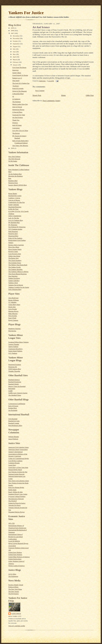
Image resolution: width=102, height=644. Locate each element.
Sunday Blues (17, 73)
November (16, 38)
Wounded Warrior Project (16, 512)
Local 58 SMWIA (14, 541)
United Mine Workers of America (19, 557)
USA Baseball (13, 419)
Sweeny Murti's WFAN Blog (18, 185)
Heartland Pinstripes (15, 207)
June (14, 52)
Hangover (15, 70)
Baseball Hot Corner (15, 196)
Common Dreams (14, 463)
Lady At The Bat (14, 218)
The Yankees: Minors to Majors (18, 272)
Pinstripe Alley (13, 234)
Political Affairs (13, 587)
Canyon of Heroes (14, 200)
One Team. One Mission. (20, 145)
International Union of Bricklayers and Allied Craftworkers (16, 537)
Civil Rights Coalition (15, 461)
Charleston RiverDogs (15, 349)
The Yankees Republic (15, 269)
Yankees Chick (13, 283)
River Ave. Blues (14, 247)
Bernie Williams (14, 300)
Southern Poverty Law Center (18, 494)
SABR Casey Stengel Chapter (18, 393)
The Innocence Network (16, 499)
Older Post (90, 95)
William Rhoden (14, 437)
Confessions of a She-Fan (17, 202)
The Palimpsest (13, 576)
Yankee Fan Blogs (14, 278)
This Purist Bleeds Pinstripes (18, 274)
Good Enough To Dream (20, 75)
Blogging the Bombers (16, 176)
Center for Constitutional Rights (19, 458)
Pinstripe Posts (13, 183)
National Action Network (16, 474)
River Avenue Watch (15, 249)
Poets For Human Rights (16, 487)
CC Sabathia (12, 302)
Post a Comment (40, 91)
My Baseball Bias (14, 222)
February (16, 62)
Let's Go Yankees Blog (16, 220)
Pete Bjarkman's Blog (15, 425)
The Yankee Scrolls (15, 267)
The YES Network (14, 159)
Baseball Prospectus (15, 382)
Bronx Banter (13, 193)
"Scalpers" (16, 86)
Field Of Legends (18, 88)
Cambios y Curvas (14, 198)
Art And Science (18, 117)
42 (13, 96)
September (16, 44)
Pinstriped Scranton (15, 364)
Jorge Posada (13, 309)
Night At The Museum (20, 91)
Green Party (12, 465)
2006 (13, 148)
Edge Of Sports (13, 406)
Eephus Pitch (13, 408)
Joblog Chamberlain (15, 216)
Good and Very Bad (19, 115)
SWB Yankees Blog (15, 369)
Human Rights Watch (15, 470)
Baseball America (14, 380)
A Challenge (16, 99)
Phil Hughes (12, 331)
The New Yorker (14, 591)
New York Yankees (14, 156)
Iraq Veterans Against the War (18, 472)
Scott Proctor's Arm (15, 254)
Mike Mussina (13, 314)
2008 (13, 31)
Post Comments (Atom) (52, 101)
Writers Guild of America (16, 566)
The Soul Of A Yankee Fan (21, 83)
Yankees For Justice (26, 13)
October (16, 41)
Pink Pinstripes (13, 231)
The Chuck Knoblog (15, 260)
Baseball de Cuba (14, 421)
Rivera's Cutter (13, 251)
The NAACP (13, 501)
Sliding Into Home (14, 256)
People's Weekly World (16, 585)
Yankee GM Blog (14, 281)
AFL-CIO (12, 523)
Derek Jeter (12, 307)
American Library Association (18, 449)
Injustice (15, 123)
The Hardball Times (15, 395)
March (15, 60)
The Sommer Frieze (15, 263)
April (15, 57)
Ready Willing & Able (15, 492)
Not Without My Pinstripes (17, 227)
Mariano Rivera (13, 311)
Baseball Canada (14, 423)
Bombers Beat (13, 181)
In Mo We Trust (13, 209)
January (15, 65)
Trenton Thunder (14, 344)
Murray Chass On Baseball (17, 386)
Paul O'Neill (12, 318)
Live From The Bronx (19, 67)
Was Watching (13, 276)
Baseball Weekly (14, 384)
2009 (13, 28)
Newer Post (37, 95)
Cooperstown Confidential (17, 404)
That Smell (16, 81)
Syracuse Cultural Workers (17, 496)
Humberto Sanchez (14, 328)
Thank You (16, 120)
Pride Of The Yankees (15, 238)
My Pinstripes (13, 225)
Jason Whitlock (13, 439)
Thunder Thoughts (14, 371)
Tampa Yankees (13, 346)
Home (64, 95)
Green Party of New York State (18, 467)
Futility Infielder (14, 205)
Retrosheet (12, 388)
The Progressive (13, 594)
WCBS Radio (13, 161)
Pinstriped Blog (13, 236)
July (14, 49)
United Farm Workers (15, 554)
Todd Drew (16, 614)
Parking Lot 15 (17, 78)
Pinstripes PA (13, 367)
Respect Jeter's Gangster (16, 245)
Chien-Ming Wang (14, 305)
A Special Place (17, 112)
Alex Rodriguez (13, 298)
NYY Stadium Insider (15, 229)
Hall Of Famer (17, 125)
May (14, 54)
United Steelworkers (15, 559)
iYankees (11, 214)
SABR (10, 391)
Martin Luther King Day (20, 104)
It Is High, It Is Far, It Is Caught (18, 211)
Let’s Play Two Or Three (20, 130)
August (15, 46)
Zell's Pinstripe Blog (15, 289)
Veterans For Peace (14, 505)
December (16, 36)
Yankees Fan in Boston (16, 285)
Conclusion (16, 128)
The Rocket (16, 133)
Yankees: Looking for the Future (19, 287)
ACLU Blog (12, 574)
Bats (10, 178)
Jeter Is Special (17, 107)
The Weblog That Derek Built (18, 265)
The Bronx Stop (13, 258)
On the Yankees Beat (15, 174)
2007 (13, 33)
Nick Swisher (13, 316)
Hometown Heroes (18, 109)
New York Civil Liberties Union (19, 481)
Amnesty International (15, 452)
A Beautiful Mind (18, 94)
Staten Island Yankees (15, 351)
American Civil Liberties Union (18, 447)
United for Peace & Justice (17, 503)
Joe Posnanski (13, 410)
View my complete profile (17, 626)
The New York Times (15, 589)
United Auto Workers (15, 552)
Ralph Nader (12, 490)
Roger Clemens (13, 320)
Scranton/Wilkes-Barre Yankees (18, 342)
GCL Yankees (13, 353)
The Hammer (17, 102)
